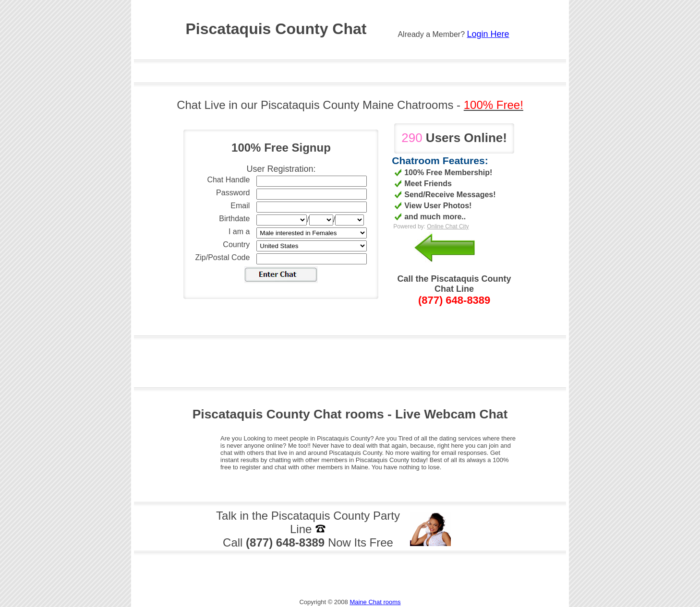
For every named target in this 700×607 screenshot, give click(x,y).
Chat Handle (228, 180)
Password (233, 193)
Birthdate (234, 219)
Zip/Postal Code (223, 257)
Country (236, 244)
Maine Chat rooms (375, 602)
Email (240, 206)
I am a (239, 232)
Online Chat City (448, 226)
